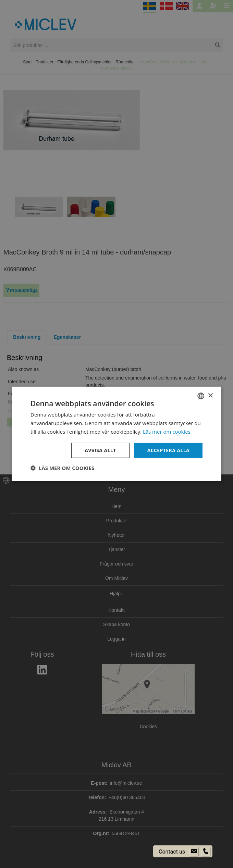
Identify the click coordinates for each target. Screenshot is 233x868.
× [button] (210, 395)
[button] (62, 468)
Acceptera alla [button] (168, 450)
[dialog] (116, 434)
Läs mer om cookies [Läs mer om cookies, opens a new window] (167, 432)
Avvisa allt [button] (100, 450)
